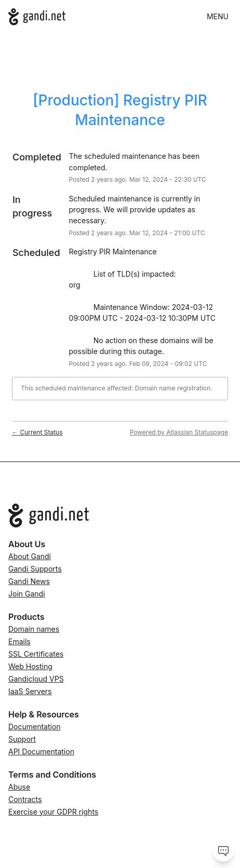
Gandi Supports (35, 569)
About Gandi (30, 556)
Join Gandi (27, 594)
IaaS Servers (30, 691)
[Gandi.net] (37, 17)
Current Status (37, 432)
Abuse (19, 787)
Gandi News (29, 581)
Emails (19, 641)
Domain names (34, 629)
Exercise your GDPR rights (53, 812)
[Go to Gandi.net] (120, 516)
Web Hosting (30, 666)
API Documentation (41, 751)
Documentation (35, 727)
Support (22, 739)
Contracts (25, 799)
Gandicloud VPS (36, 679)
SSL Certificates (36, 654)
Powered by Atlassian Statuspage (179, 432)
